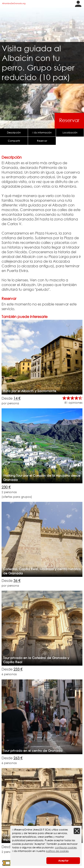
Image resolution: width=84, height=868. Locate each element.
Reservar (69, 120)
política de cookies (57, 851)
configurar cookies (66, 847)
